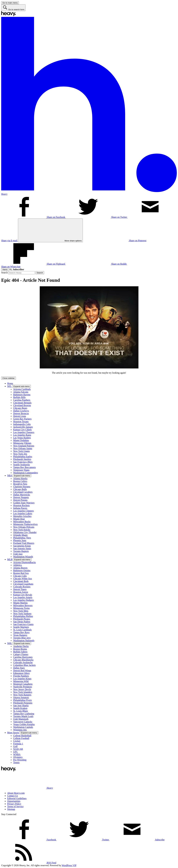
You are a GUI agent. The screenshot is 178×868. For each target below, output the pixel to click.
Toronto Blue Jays (22, 638)
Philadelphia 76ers (22, 538)
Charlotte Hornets (22, 487)
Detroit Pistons (20, 500)
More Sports (13, 733)
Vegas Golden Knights (24, 724)
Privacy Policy (14, 804)
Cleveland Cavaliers (23, 492)
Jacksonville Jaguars (23, 427)
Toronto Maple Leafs (23, 716)
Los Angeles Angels (23, 597)
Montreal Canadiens (23, 684)
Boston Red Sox (21, 573)
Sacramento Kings (22, 546)
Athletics (18, 565)
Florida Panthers (21, 676)
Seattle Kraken (20, 708)
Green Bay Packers (22, 419)
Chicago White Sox (23, 579)
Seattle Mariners (21, 627)
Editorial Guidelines (17, 798)
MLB (10, 559)
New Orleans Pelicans (24, 527)
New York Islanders (23, 692)
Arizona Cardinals (22, 389)
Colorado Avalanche (23, 662)
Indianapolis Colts (22, 424)
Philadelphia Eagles (23, 457)
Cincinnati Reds (21, 581)
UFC (15, 752)
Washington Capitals (23, 727)
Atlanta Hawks (20, 478)
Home (10, 383)
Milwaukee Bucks (22, 522)
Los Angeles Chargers (24, 432)
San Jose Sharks (21, 706)
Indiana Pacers (20, 508)
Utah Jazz (18, 554)
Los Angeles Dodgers (24, 600)
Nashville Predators (23, 687)
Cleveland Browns (22, 405)
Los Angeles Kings (22, 679)
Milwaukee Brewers (23, 605)
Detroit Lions (20, 416)
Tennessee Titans (21, 470)
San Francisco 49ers (23, 462)
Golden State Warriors (24, 503)
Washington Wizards (23, 557)
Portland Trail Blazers (24, 543)
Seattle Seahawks (22, 465)
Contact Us (13, 796)
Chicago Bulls (20, 489)
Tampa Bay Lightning (24, 714)
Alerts (5, 270)
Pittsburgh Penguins (23, 703)
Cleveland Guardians (23, 584)
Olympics (18, 757)
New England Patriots (24, 446)
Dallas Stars (19, 668)
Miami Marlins (20, 603)
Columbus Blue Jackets (24, 665)
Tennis (16, 762)
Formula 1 (18, 744)
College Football (21, 738)
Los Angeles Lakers (23, 513)
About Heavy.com (16, 793)
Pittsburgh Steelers (22, 459)
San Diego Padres (22, 622)
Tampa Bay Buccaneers (24, 467)
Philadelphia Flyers (22, 700)
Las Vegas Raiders (22, 438)
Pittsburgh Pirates (22, 619)
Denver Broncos (21, 413)
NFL (9, 386)
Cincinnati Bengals (22, 403)
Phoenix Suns (20, 540)
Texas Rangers (20, 635)
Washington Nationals (24, 640)
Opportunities (14, 801)
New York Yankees (22, 614)
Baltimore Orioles (22, 570)
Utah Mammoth (21, 719)
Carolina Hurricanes (23, 657)
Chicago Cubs (20, 576)
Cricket (17, 741)
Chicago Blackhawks (23, 660)
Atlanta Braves (20, 568)
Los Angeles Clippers (24, 511)
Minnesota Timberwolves (25, 524)
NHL (10, 643)
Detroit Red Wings (22, 671)
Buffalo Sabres (20, 652)
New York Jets (20, 454)
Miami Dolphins (21, 440)
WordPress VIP (69, 865)
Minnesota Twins (21, 608)
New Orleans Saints (23, 448)
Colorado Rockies (22, 587)
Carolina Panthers (22, 400)
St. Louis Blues (21, 711)
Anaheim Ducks (21, 646)
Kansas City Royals (23, 595)
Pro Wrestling (20, 760)
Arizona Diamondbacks (25, 562)
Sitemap (11, 809)
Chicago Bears (20, 408)
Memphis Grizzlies (22, 516)
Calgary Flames (21, 654)
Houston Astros (21, 592)
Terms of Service (15, 806)
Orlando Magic (20, 535)
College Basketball (22, 736)
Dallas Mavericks (22, 495)
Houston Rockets (21, 505)
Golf (15, 746)
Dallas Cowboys (21, 411)
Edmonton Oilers (21, 673)
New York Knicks (22, 530)
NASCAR (18, 749)
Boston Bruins (20, 649)
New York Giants (21, 451)
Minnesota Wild (21, 681)
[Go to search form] (13, 8)
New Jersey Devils (22, 689)
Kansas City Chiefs (22, 430)
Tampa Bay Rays (21, 632)
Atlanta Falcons (21, 392)
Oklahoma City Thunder (25, 532)
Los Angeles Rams (22, 435)
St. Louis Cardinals (22, 630)
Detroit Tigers (20, 589)
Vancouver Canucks (23, 722)
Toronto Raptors (21, 551)
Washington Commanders (26, 473)
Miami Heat (19, 519)
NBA (10, 476)
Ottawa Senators (21, 697)
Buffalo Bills (19, 397)
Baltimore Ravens (22, 395)
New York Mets (21, 611)
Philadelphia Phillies (23, 616)
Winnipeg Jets (20, 730)
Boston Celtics (20, 481)
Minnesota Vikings (22, 443)
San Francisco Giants (23, 624)
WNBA (17, 754)
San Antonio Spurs (22, 548)
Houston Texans (21, 422)
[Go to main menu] (10, 3)
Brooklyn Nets (20, 484)
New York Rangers (22, 695)
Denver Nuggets (21, 497)
